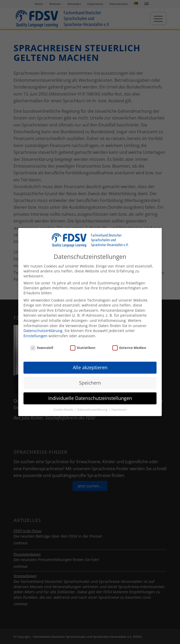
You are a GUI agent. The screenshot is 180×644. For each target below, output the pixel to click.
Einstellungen (35, 335)
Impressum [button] (119, 409)
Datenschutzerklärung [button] (93, 409)
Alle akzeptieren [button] (90, 366)
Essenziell (42, 347)
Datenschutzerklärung (43, 330)
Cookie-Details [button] (64, 409)
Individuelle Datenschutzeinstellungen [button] (90, 397)
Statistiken (83, 347)
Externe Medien (129, 347)
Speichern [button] (90, 382)
